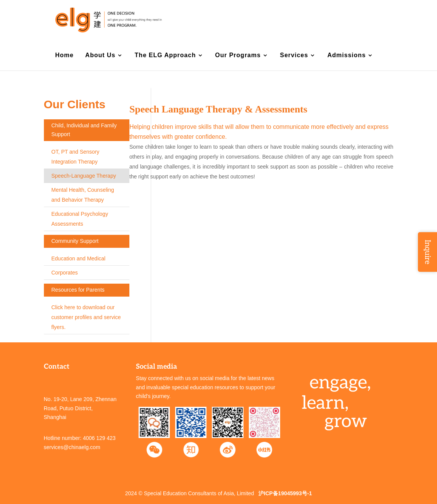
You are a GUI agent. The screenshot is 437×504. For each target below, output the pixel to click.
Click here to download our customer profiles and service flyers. (86, 317)
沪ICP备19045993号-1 (285, 493)
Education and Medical (79, 258)
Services (294, 55)
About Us (100, 55)
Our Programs (238, 55)
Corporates (65, 273)
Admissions (347, 55)
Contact (319, 20)
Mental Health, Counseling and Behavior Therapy (83, 195)
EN (356, 20)
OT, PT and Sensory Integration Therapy (76, 157)
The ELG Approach (165, 55)
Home (65, 55)
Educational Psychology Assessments (80, 219)
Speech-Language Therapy (84, 176)
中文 (368, 20)
